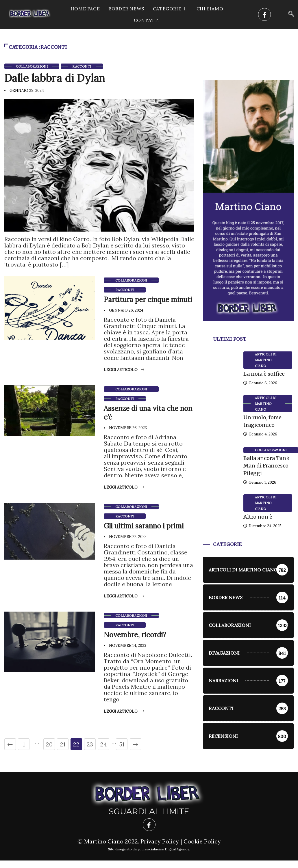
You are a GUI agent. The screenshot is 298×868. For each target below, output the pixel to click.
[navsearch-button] (291, 14)
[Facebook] (264, 14)
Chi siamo (210, 9)
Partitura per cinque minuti (148, 299)
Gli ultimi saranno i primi (144, 526)
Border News (126, 9)
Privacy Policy (160, 841)
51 (122, 744)
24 (104, 744)
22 (76, 744)
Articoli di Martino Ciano (266, 360)
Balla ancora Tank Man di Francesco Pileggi (266, 466)
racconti (82, 66)
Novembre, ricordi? (135, 635)
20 (49, 744)
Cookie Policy (202, 841)
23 (90, 744)
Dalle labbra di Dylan (55, 78)
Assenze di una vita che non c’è (148, 412)
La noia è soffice (264, 374)
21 (63, 744)
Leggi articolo (124, 369)
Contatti (147, 20)
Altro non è (258, 517)
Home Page (85, 9)
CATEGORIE (170, 9)
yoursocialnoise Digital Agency (163, 849)
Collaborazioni (32, 66)
